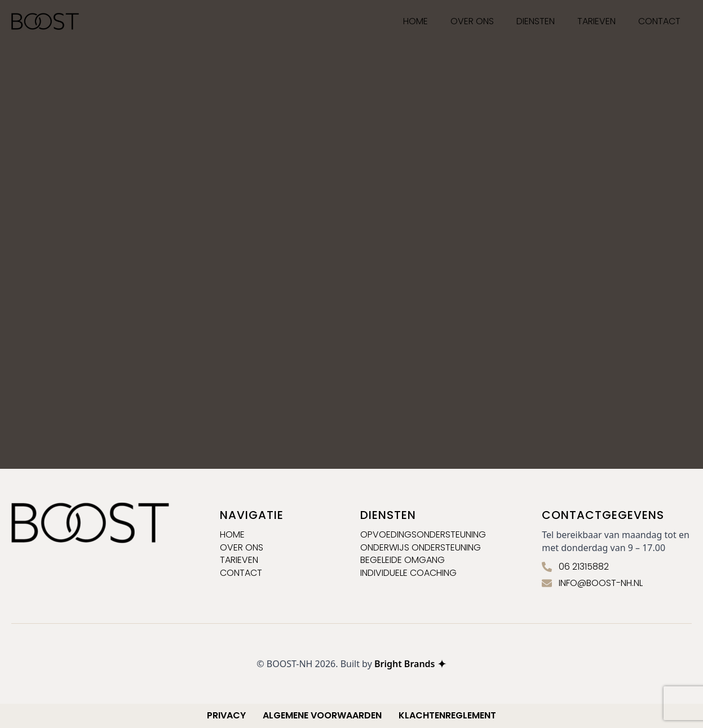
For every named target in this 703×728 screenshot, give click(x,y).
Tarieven (596, 21)
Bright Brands (410, 664)
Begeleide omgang (403, 560)
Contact (659, 21)
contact (241, 573)
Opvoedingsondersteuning (423, 535)
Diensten (536, 21)
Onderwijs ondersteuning (421, 548)
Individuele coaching (408, 573)
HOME (415, 21)
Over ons (472, 21)
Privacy (226, 716)
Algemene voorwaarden (322, 716)
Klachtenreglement (447, 716)
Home (232, 535)
